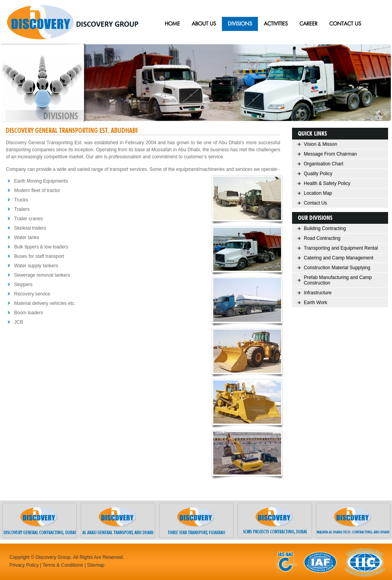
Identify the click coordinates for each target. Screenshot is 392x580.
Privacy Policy (24, 565)
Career (309, 24)
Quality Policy (318, 174)
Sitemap (96, 565)
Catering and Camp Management (338, 258)
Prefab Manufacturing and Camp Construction (338, 280)
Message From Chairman (330, 154)
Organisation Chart (324, 164)
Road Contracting (322, 238)
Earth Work (316, 303)
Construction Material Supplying (337, 268)
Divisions (240, 24)
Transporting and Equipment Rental (341, 248)
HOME (172, 24)
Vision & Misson (320, 144)
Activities (276, 24)
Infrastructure (318, 293)
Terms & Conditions (63, 565)
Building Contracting (325, 228)
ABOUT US (204, 24)
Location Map (318, 193)
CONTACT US (345, 24)
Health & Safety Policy (327, 183)
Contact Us (315, 203)
